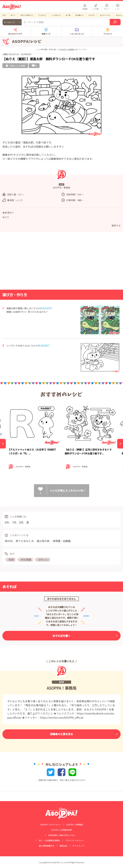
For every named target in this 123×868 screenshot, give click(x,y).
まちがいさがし (105, 15)
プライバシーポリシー (75, 840)
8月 (21, 522)
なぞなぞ (92, 15)
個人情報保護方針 (47, 846)
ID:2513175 (46, 308)
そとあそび (42, 15)
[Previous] (3, 444)
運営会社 (63, 846)
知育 (11, 560)
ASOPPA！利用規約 (67, 49)
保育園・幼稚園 (62, 541)
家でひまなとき (25, 541)
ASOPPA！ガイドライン (51, 825)
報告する (116, 225)
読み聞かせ (79, 15)
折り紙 (68, 15)
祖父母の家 (43, 541)
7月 (14, 522)
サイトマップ (78, 846)
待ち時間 (26, 560)
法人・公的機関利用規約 (49, 840)
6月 (7, 522)
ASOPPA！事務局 (62, 688)
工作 (4, 15)
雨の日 (9, 541)
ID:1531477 (44, 346)
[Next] (120, 444)
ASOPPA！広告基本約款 (62, 830)
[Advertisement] (61, 262)
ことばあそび (56, 15)
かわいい (43, 560)
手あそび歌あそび (27, 15)
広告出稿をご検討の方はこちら (62, 835)
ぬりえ (13, 15)
